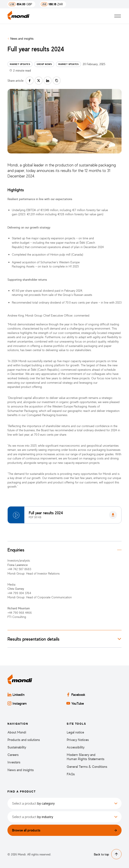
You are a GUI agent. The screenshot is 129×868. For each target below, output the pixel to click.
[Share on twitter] (39, 81)
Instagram (17, 703)
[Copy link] (57, 81)
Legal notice (75, 732)
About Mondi (17, 732)
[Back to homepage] (19, 16)
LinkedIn (16, 695)
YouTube (75, 703)
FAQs (71, 774)
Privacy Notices (78, 740)
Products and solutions (24, 740)
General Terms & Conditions (87, 767)
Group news (44, 64)
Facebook (76, 695)
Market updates (20, 64)
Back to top (108, 854)
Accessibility (76, 747)
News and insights (22, 38)
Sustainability (17, 747)
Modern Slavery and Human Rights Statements (86, 757)
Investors (14, 762)
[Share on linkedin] (48, 81)
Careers (13, 755)
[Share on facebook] (30, 81)
